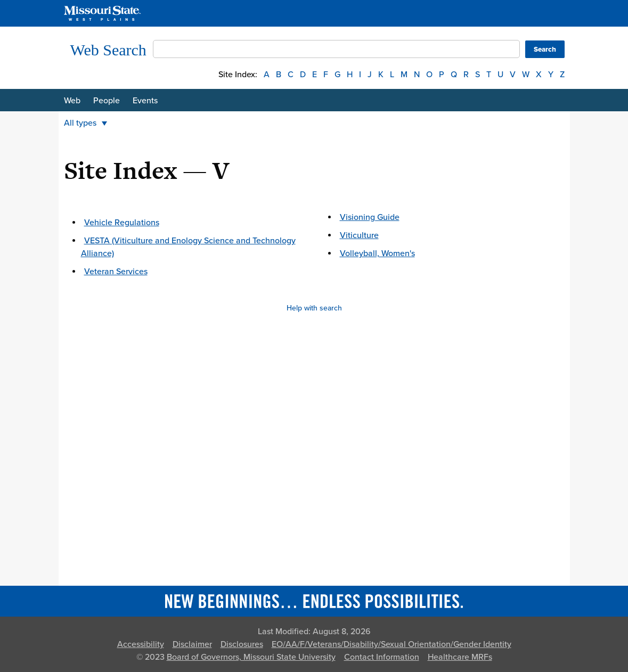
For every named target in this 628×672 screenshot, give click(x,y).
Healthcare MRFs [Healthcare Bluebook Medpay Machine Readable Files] (460, 657)
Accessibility (141, 644)
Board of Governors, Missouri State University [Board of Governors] (251, 657)
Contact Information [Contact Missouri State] (382, 657)
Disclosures (242, 644)
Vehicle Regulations (122, 223)
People (107, 101)
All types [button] (85, 123)
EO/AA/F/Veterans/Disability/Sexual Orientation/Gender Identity (392, 644)
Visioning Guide (370, 217)
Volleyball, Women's (377, 253)
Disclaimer (192, 644)
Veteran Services (116, 272)
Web (72, 101)
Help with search (314, 308)
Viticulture (359, 235)
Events (145, 101)
